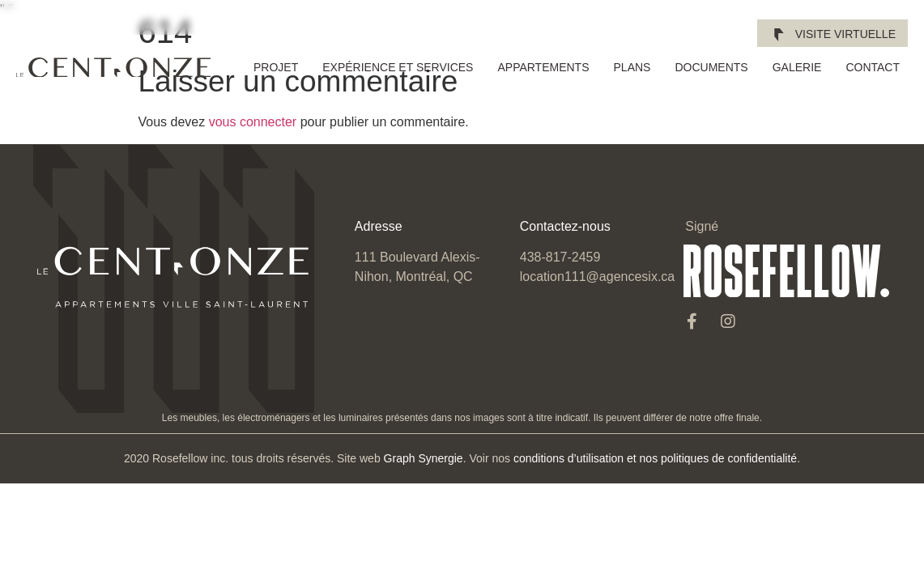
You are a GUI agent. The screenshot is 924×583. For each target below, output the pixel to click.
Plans (632, 67)
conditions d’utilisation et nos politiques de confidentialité (655, 458)
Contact (873, 67)
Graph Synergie (424, 458)
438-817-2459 (560, 257)
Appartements (543, 67)
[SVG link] (113, 68)
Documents (711, 67)
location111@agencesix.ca (597, 277)
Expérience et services (398, 67)
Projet (276, 67)
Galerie (797, 67)
